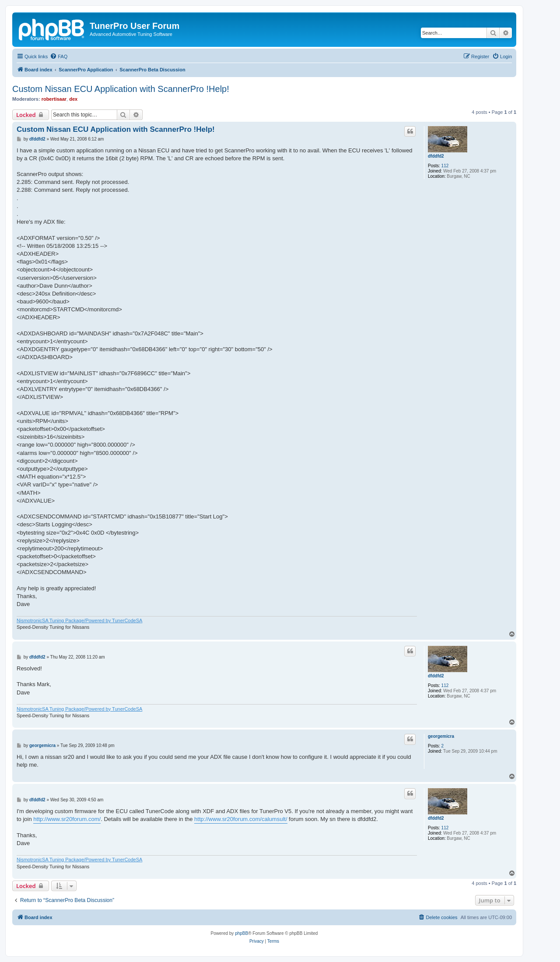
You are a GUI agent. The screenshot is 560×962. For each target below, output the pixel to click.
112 (445, 166)
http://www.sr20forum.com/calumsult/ (241, 819)
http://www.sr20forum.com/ (67, 819)
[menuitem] (59, 56)
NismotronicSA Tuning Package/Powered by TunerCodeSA (79, 620)
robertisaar (54, 99)
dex (73, 99)
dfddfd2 (436, 156)
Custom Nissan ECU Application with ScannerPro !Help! (121, 89)
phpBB (241, 933)
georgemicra (441, 736)
